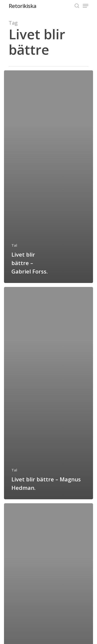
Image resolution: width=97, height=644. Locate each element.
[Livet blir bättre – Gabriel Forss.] (48, 177)
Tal (14, 245)
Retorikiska (23, 6)
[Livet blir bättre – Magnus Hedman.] (48, 393)
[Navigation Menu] (86, 6)
